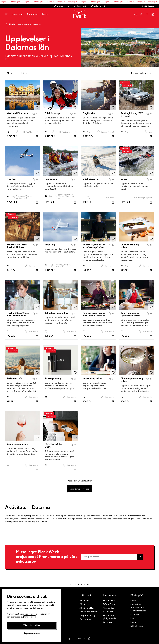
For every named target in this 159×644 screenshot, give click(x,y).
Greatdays (49, 616)
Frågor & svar (109, 604)
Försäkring (84, 604)
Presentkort (33, 14)
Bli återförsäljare (138, 611)
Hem (20, 25)
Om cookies (85, 619)
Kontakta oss (109, 600)
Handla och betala (88, 612)
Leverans (107, 622)
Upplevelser (18, 14)
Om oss (134, 600)
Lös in (45, 14)
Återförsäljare (110, 612)
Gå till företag (148, 6)
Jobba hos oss (137, 626)
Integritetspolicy (87, 615)
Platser (27, 25)
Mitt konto (84, 600)
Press (133, 618)
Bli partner (135, 614)
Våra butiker (109, 608)
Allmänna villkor (87, 608)
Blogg (133, 622)
